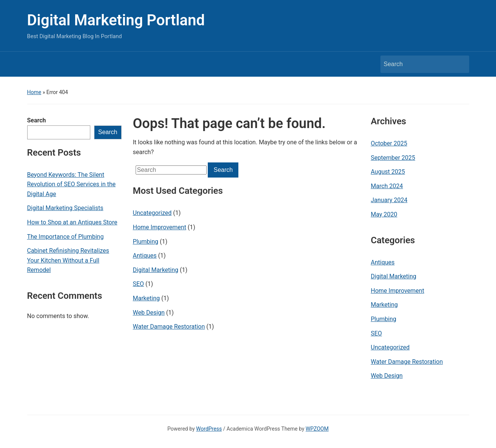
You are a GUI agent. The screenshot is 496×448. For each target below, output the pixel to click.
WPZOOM (317, 429)
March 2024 (387, 186)
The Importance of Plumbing (66, 237)
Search (37, 120)
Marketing (146, 298)
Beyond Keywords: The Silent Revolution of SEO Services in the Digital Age (72, 184)
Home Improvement (160, 227)
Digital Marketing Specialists (65, 208)
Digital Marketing (156, 270)
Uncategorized (152, 213)
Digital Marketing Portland (116, 20)
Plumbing (146, 242)
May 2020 (384, 214)
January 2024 (389, 200)
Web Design (149, 313)
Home (34, 92)
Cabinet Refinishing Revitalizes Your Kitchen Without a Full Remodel (68, 260)
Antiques (145, 256)
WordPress (209, 429)
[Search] (418, 64)
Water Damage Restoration (169, 327)
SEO (139, 284)
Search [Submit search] (460, 64)
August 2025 (388, 172)
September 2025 (393, 158)
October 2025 (389, 143)
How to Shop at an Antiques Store (72, 222)
